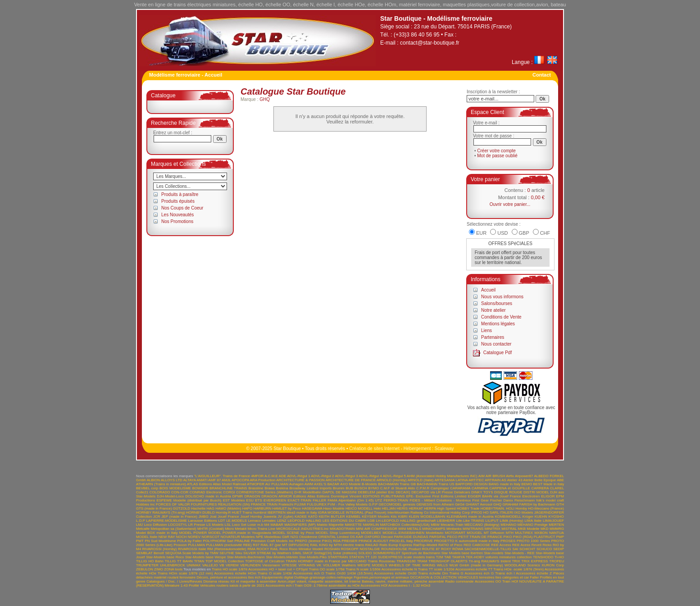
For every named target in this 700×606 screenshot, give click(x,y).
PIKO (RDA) (523, 537)
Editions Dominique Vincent (339, 496)
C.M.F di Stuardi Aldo (398, 488)
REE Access (501, 545)
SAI (515, 549)
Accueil (488, 290)
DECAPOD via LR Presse (432, 492)
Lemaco (255, 521)
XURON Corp (553, 565)
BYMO (374, 488)
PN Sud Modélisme (160, 541)
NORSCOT (211, 537)
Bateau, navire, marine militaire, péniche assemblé (403, 581)
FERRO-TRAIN (396, 500)
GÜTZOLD (182, 508)
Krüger (528, 517)
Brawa (270, 488)
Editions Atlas (304, 496)
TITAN (199, 561)
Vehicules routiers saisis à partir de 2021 (232, 585)
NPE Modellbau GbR (273, 537)
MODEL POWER (193, 533)
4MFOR (257, 476)
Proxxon (180, 545)
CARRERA (540, 488)
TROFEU (557, 561)
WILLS (442, 565)
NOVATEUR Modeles (238, 537)
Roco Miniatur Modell (306, 549)
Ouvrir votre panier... (510, 204)
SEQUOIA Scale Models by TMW (192, 553)
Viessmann (271, 565)
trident (505, 561)
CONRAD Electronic (206, 492)
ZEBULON (145, 569)
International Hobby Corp (450, 513)
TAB (448, 557)
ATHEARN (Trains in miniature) (161, 484)
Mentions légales (498, 324)
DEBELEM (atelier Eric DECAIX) (384, 492)
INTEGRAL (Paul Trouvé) (366, 513)
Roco (284, 549)
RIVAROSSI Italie (192, 549)
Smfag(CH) (323, 553)
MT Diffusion (494, 533)
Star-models (493, 553)
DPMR (238, 496)
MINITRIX (493, 529)
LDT (221, 521)
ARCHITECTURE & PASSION (300, 480)
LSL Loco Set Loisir (241, 525)
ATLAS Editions (200, 484)
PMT (140, 541)
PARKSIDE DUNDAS (411, 537)
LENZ (282, 521)
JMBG (204, 517)
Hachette (198, 508)
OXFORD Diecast (379, 537)
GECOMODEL (391, 504)
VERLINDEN (250, 565)
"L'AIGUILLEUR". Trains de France (222, 476)
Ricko (547, 545)
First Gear (480, 500)
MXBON (541, 533)
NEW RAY (167, 537)
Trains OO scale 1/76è (327, 569)
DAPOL (329, 492)
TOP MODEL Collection (225, 561)
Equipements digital (277, 577)
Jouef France (228, 517)
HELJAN (389, 508)
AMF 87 (214, 480)
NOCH (182, 537)
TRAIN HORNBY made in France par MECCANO (326, 561)
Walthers (349, 565)
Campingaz (440, 488)
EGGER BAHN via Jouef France (495, 496)
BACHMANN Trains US (435, 484)
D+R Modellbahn (308, 492)
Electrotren (531, 496)
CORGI (229, 492)
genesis (409, 504)
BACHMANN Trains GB (397, 484)
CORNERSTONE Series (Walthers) (264, 492)
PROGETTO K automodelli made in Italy (466, 541)
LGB (371, 521)
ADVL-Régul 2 (322, 476)
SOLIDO (365, 553)
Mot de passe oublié (497, 156)
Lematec (269, 521)
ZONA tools (173, 569)
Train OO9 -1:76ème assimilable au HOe (327, 585)
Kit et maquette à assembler (254, 581)
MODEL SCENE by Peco (293, 533)
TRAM (422, 561)
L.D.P (141, 521)
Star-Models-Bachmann (246, 557)
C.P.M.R (423, 488)
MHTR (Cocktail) (211, 529)
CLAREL (557, 488)
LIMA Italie (533, 521)
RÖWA (458, 549)
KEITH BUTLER (332, 517)
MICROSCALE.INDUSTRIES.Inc (302, 529)
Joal (213, 517)
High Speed (446, 508)
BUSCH (361, 488)
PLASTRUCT (544, 537)
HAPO (248, 508)
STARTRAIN (338, 557)
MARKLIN (371, 525)
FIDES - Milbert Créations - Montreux (440, 500)
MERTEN (556, 525)
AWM (309, 484)
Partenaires (493, 337)
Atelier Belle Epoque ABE (544, 480)
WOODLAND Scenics (522, 565)
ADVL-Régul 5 (394, 476)
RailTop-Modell (425, 545)
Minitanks (454, 529)
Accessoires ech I (280, 585)
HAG (211, 508)
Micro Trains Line (261, 529)
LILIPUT (492, 521)
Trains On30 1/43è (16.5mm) (349, 573)
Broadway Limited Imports (311, 488)
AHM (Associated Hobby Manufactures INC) (442, 476)
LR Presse (197, 525)
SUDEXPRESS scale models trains (406, 557)
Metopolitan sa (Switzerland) (174, 529)
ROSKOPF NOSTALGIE (361, 549)
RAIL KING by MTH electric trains (337, 545)
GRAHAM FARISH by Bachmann (529, 504)
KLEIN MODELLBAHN (427, 517)
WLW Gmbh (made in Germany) (476, 565)
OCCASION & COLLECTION (433, 577)
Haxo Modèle (334, 508)
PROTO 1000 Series (533, 541)
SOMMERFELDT (387, 553)
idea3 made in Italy (302, 513)
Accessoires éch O (309, 573)
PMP (560, 537)
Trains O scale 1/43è (275, 573)
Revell (536, 545)
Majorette (336, 525)
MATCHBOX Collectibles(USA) (405, 525)
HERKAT (416, 508)
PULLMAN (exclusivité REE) (229, 545)
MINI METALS (410, 529)
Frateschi (286, 504)
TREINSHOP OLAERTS (448, 561)
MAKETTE (353, 525)
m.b (260, 525)
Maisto (322, 525)
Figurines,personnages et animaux (381, 577)
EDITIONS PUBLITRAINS (384, 496)
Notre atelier (493, 310)
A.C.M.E (271, 476)
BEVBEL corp (147, 488)
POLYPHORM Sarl (218, 541)
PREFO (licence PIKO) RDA (318, 541)
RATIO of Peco (450, 545)
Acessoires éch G (480, 573)
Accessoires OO (488, 581)
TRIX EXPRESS (535, 561)
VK (319, 565)
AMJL (226, 480)
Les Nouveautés (177, 215)
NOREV (194, 537)
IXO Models (524, 513)
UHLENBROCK (173, 565)
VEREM (232, 565)
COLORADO (160, 492)
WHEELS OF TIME (405, 565)
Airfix (510, 476)
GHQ (265, 99)
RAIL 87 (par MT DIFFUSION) (285, 545)
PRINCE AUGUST (373, 541)
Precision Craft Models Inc (272, 541)
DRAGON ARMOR (277, 496)
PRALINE (242, 541)
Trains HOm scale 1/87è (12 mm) (185, 573)
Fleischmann (525, 500)
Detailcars (462, 492)
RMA (251, 549)
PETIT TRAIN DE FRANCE (480, 537)
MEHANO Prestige (533, 525)
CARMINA (480, 488)
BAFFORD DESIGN (471, 484)
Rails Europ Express (396, 545)
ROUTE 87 (431, 549)
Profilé (194, 585)
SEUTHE (227, 553)
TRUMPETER (147, 565)
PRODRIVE (423, 541)
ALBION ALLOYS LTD (165, 480)
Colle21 (142, 492)
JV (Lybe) (286, 517)
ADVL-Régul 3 (346, 476)
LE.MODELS (236, 521)
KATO (313, 517)
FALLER (319, 500)
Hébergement (417, 449)
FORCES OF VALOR (173, 504)
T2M (440, 557)
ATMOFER (256, 484)
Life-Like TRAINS (470, 521)
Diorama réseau (216, 581)
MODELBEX (371, 533)
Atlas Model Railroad (229, 484)
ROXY (446, 549)
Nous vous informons (502, 297)
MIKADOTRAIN (342, 529)
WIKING (429, 565)
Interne (355, 581)
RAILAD (372, 545)
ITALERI (507, 513)
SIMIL (297, 553)
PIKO (507, 537)
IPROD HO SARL (485, 513)
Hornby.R (223, 513)
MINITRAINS (473, 529)
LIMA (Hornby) (511, 521)
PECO (452, 537)
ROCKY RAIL (267, 549)
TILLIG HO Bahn (150, 561)
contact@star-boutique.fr (430, 43)
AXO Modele (350, 484)
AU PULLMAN (277, 484)
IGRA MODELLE (332, 513)
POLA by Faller (189, 541)
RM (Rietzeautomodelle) (227, 549)
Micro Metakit (236, 529)
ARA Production (263, 480)
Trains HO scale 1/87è (230, 569)
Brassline (256, 488)
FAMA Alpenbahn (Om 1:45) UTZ (355, 500)
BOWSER (200, 488)
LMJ (139, 525)
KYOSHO (556, 517)
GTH (560, 504)
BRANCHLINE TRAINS (228, 488)
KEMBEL (354, 517)
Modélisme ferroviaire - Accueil (186, 75)
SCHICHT (527, 549)
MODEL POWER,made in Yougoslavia (240, 533)
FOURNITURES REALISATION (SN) (220, 504)
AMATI (202, 480)
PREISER (349, 541)
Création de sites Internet (374, 449)
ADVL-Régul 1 (298, 476)
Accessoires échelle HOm (235, 573)
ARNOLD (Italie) (421, 480)
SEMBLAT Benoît (150, 553)
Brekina (282, 488)
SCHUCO (544, 549)
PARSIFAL (438, 537)
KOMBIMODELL (508, 517)
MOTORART (455, 533)
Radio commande (459, 581)
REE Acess (521, 545)
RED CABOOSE (477, 545)
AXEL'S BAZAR (327, 484)
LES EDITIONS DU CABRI (344, 521)
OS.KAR (356, 537)
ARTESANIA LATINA (451, 480)
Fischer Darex (502, 500)
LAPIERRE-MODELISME (167, 521)
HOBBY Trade (468, 508)
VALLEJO (210, 565)
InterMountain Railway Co (408, 513)
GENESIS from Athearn (435, 504)
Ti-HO (559, 557)
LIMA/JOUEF (553, 521)
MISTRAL (509, 529)
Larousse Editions (203, 521)
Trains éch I (505, 573)
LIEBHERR (446, 521)
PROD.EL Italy (401, 541)
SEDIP (559, 549)
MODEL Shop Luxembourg (337, 533)
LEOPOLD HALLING (304, 521)
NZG (294, 537)
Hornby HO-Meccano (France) (540, 508)
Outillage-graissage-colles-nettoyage (323, 577)
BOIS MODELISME (175, 488)
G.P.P (373, 504)
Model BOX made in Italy (157, 533)
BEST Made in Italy (548, 484)
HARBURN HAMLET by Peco (277, 508)
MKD (545, 529)
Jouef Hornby (251, 517)
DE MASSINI (346, 492)
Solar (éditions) (345, 553)
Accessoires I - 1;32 (404, 585)
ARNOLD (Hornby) (392, 480)
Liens (486, 330)
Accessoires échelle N (399, 569)
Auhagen (296, 484)
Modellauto (434, 533)
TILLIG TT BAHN (179, 561)
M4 (267, 525)
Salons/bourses (497, 303)
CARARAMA (460, 488)
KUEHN (541, 517)
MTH (510, 533)
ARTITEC (476, 480)
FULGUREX (317, 504)
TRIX (516, 561)
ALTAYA (190, 480)
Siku (239, 553)
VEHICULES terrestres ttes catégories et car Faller (498, 577)
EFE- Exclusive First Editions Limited (436, 496)
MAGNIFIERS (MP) (300, 525)
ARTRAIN (493, 480)
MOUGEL (474, 533)
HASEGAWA (312, 508)
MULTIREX (524, 533)
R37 (256, 545)
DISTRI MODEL (536, 492)
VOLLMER (332, 565)
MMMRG (557, 529)
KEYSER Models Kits (380, 517)
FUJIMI (300, 504)
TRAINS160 (406, 561)
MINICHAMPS (434, 529)
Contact (542, 75)
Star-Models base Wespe (205, 557)
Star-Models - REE (520, 553)
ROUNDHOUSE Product (401, 549)
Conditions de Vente (501, 317)
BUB (350, 488)
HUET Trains (242, 513)
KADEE (301, 517)
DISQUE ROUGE (508, 492)
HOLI (510, 508)
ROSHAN (332, 549)
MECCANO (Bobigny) (482, 525)
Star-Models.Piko (313, 557)
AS (504, 480)
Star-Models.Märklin (282, 557)
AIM (482, 476)
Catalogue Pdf (498, 353)
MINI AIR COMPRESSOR (377, 529)
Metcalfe (143, 529)
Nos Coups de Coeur (182, 208)
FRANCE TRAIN (264, 504)
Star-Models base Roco (165, 557)
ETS (259, 500)
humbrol (260, 513)
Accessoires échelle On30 (395, 573)
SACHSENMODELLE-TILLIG (488, 549)
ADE (282, 476)
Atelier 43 (515, 480)
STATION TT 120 (363, 557)
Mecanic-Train (452, 525)
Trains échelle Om (433, 573)
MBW (435, 525)
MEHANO (508, 525)
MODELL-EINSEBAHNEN (403, 533)
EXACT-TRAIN (299, 500)
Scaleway (444, 449)
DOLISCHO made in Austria (208, 496)
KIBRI (403, 517)
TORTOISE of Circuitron (265, 561)
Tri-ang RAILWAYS (484, 561)
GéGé (460, 504)
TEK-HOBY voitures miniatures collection (499, 557)
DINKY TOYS (482, 492)
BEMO (527, 484)
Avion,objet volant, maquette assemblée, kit (313, 581)
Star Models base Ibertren (462, 553)
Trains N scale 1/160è (363, 569)
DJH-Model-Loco (170, 496)
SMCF (308, 553)
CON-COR (180, 492)
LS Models (215, 525)
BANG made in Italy (505, 484)
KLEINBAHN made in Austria (470, 517)
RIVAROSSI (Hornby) (160, 549)
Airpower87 (524, 476)
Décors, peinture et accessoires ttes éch (228, 577)
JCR (157, 517)
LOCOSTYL (177, 525)
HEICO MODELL (359, 508)
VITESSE (289, 565)
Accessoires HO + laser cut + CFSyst (278, 569)
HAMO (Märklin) (228, 508)
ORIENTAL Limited (334, 537)
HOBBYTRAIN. (493, 508)
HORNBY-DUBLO (200, 513)
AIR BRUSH (495, 476)
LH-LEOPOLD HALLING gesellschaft (406, 521)
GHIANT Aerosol (479, 504)
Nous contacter (496, 344)
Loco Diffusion (156, 525)
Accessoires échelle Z (534, 573)
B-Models (369, 484)
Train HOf (510, 581)
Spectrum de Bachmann (421, 553)
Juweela (270, 517)
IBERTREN (277, 513)
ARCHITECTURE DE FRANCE (351, 480)
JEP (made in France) (179, 517)
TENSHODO (543, 557)
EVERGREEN (275, 500)
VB (222, 565)
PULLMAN (196, 545)
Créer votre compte (496, 151)
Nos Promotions (177, 221)
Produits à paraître (180, 194)
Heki (377, 508)
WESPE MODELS (372, 565)
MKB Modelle (529, 529)
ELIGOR (548, 496)
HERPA (430, 508)
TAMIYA (459, 557)
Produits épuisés (178, 201)
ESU (250, 500)
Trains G (456, 573)
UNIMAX (193, 565)
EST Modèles (234, 500)
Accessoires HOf (374, 585)
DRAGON (252, 496)
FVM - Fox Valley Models (348, 504)
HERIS (402, 508)
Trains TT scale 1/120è (436, 569)
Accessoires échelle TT (474, 569)
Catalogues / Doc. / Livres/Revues (174, 581)
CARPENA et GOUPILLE (510, 488)
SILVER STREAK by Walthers (267, 553)
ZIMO (159, 569)
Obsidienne (308, 537)
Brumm (339, 488)
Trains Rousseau (381, 561)
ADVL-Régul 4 (370, 476)
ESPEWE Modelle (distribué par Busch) (189, 500)
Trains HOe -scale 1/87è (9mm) (518, 569)
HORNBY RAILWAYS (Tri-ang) (161, 513)
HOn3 (425, 585)
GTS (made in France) (154, 508)
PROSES (508, 541)
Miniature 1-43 (176, 585)
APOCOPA (240, 480)
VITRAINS (307, 565)
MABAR (277, 525)
